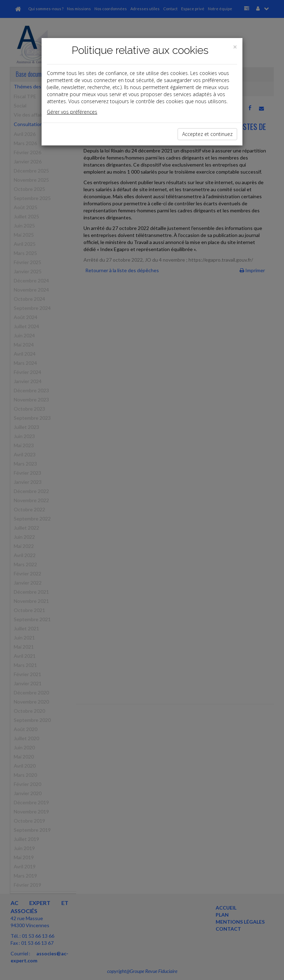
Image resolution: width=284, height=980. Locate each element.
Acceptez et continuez (207, 134)
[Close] (235, 47)
